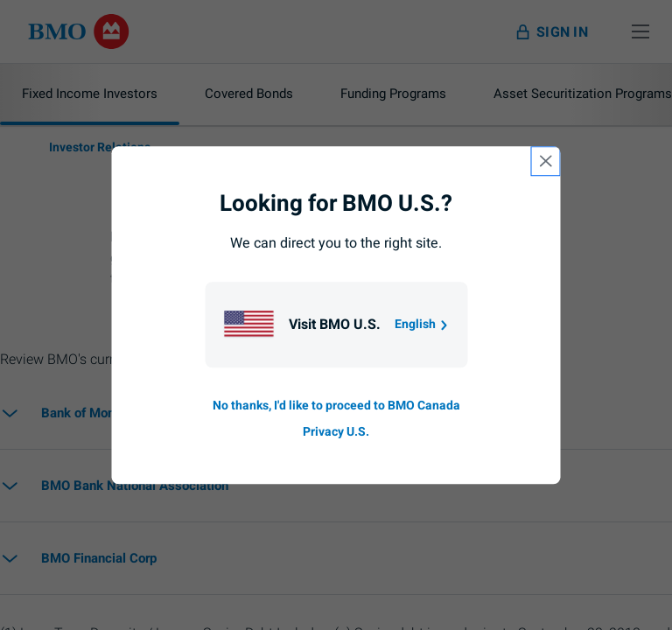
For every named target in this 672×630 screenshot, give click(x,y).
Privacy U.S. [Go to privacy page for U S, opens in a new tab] (336, 432)
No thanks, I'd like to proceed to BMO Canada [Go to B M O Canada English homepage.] (336, 406)
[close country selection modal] (546, 161)
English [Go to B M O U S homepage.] (422, 324)
